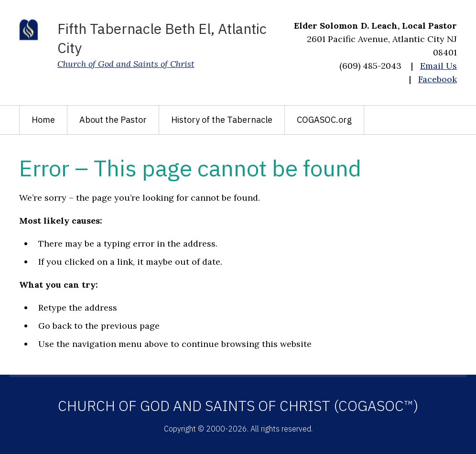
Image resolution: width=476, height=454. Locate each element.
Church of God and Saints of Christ (126, 64)
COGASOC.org (324, 120)
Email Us (438, 66)
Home (43, 120)
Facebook (438, 79)
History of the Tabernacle (222, 120)
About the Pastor (113, 120)
